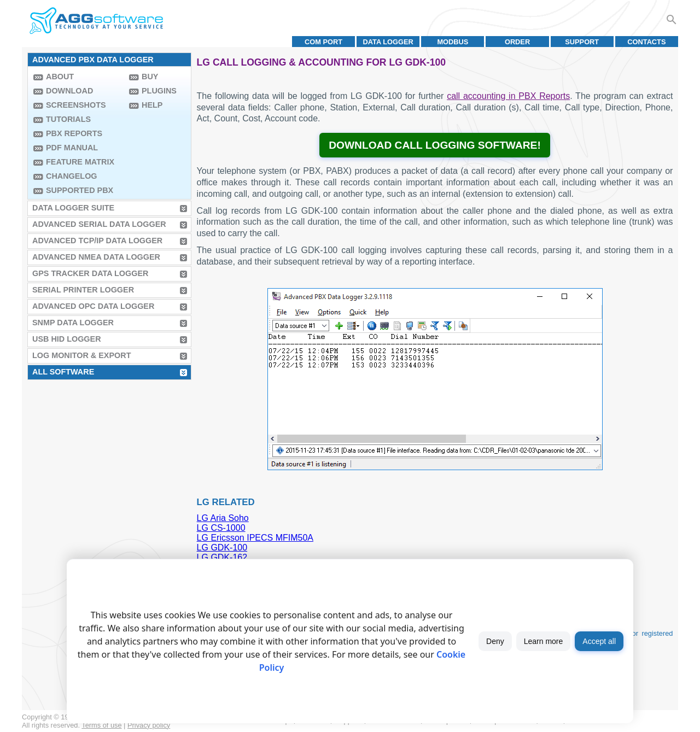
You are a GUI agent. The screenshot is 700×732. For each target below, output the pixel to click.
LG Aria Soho (223, 518)
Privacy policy (149, 725)
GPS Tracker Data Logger (90, 273)
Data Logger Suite (73, 208)
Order (517, 42)
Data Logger (388, 42)
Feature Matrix (80, 162)
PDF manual (72, 148)
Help (152, 105)
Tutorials (68, 119)
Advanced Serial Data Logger (99, 224)
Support (582, 42)
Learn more (544, 641)
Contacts (646, 42)
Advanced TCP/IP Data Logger (97, 241)
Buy (150, 77)
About (60, 77)
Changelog (72, 176)
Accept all (599, 641)
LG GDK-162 (222, 557)
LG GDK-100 (222, 547)
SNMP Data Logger (73, 323)
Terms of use (101, 725)
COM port (323, 42)
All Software (63, 372)
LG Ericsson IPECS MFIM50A (255, 538)
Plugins (159, 91)
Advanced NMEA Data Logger (96, 257)
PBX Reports (74, 133)
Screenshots (76, 105)
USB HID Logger (67, 339)
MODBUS (453, 42)
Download (69, 91)
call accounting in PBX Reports (508, 96)
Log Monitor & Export (81, 355)
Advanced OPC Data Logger (93, 306)
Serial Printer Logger (83, 290)
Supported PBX (80, 190)
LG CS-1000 (221, 528)
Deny (495, 641)
